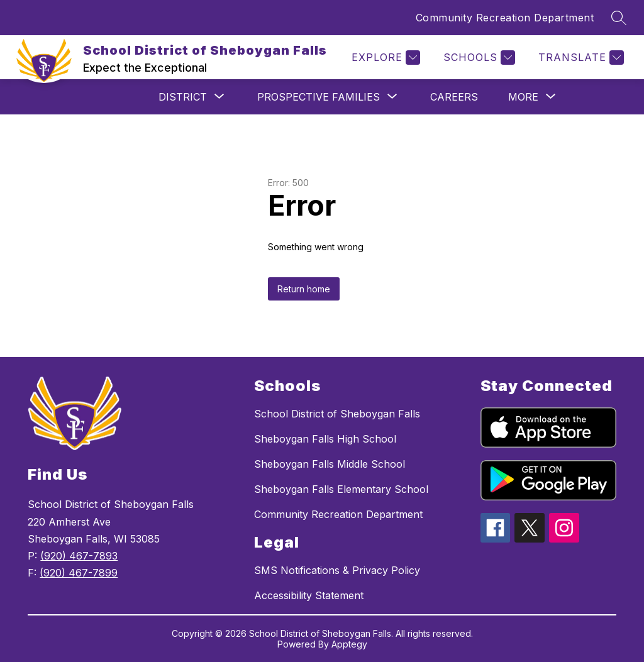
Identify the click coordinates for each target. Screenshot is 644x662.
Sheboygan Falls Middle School (330, 464)
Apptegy (349, 644)
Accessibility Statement (309, 595)
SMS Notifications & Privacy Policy (337, 570)
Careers (454, 97)
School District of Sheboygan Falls (337, 414)
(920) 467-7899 (79, 573)
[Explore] (384, 58)
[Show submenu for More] (523, 97)
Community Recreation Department (505, 18)
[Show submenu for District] (183, 97)
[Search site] (619, 18)
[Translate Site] (580, 58)
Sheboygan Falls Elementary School (341, 489)
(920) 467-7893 (79, 556)
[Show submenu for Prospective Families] (319, 97)
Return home (304, 289)
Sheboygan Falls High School (325, 439)
